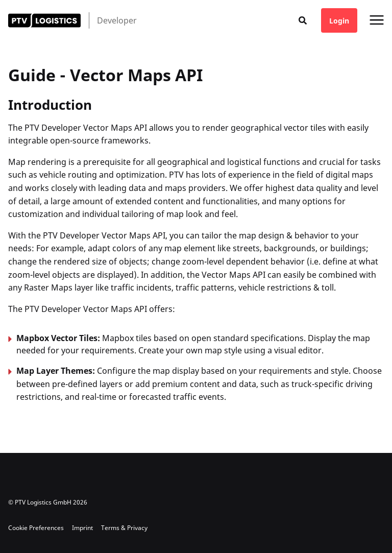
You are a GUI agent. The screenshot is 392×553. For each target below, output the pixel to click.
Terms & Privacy (124, 528)
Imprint (82, 528)
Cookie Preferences (36, 528)
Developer (117, 20)
